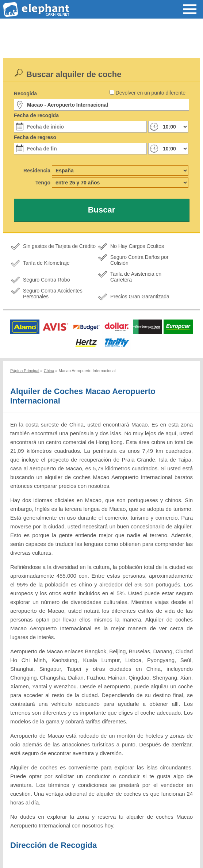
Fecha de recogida (36, 115)
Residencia (37, 171)
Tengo (43, 183)
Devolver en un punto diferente (151, 93)
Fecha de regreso (35, 137)
